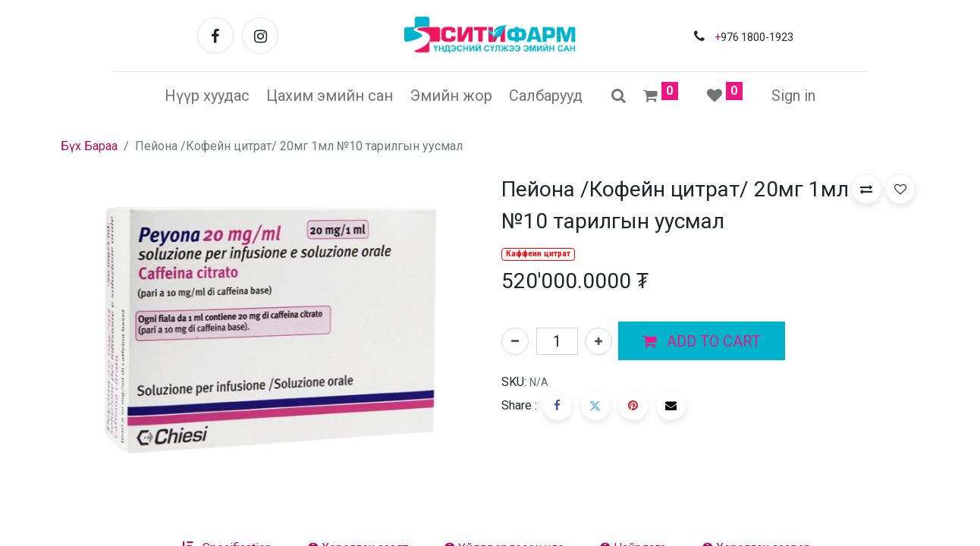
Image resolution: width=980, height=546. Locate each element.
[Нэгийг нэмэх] (598, 341)
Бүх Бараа (89, 146)
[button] (702, 341)
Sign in (793, 96)
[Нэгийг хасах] (515, 341)
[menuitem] (207, 96)
